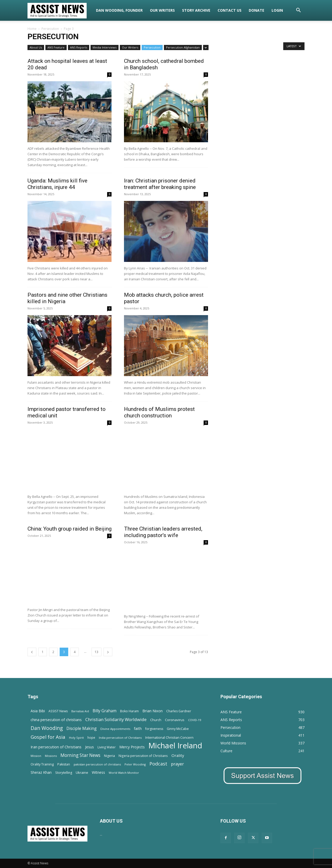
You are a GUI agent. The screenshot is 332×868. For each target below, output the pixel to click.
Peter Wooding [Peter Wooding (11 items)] (135, 764)
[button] (298, 11)
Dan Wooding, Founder (119, 10)
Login (277, 10)
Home (32, 29)
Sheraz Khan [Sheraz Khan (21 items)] (41, 772)
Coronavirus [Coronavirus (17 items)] (175, 720)
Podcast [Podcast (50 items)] (158, 764)
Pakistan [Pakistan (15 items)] (64, 764)
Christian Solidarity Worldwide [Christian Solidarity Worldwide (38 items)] (116, 719)
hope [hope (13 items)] (91, 737)
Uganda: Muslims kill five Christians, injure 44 (57, 184)
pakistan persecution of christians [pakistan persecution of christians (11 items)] (97, 764)
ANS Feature (56, 47)
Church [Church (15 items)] (156, 720)
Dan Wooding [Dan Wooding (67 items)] (47, 728)
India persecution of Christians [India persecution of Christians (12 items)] (120, 738)
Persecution (50, 29)
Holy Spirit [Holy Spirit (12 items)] (76, 738)
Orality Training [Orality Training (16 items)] (42, 764)
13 (96, 652)
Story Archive (196, 10)
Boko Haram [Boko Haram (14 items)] (129, 711)
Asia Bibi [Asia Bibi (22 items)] (38, 711)
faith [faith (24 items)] (138, 728)
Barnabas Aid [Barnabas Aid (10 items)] (80, 711)
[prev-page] (32, 652)
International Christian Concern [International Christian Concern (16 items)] (169, 737)
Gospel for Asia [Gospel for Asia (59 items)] (48, 737)
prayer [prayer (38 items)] (177, 764)
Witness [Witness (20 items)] (98, 772)
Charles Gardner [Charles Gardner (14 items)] (179, 711)
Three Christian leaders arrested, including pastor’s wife (163, 532)
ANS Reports (79, 47)
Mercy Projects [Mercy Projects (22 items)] (132, 747)
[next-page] (108, 652)
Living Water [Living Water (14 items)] (107, 747)
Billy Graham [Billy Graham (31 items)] (105, 711)
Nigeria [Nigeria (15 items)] (109, 756)
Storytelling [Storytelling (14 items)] (64, 773)
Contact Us (230, 10)
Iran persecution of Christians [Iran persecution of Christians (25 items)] (56, 747)
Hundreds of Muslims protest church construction (159, 412)
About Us (36, 47)
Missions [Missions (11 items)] (51, 756)
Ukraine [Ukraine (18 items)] (82, 772)
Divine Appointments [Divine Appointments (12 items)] (115, 729)
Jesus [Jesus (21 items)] (89, 747)
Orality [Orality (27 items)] (178, 755)
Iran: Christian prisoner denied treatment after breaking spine (160, 184)
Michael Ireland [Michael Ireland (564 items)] (175, 746)
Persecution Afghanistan (183, 47)
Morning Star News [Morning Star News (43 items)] (80, 755)
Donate (257, 10)
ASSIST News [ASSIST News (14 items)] (58, 711)
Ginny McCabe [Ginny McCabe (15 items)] (178, 729)
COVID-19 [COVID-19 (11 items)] (195, 720)
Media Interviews (105, 47)
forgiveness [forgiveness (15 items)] (154, 729)
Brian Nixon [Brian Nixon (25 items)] (153, 711)
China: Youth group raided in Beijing (70, 529)
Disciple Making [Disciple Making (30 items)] (82, 728)
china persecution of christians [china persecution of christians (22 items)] (56, 720)
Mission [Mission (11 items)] (36, 756)
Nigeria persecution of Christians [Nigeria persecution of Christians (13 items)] (143, 756)
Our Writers (162, 10)
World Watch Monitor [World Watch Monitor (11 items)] (124, 773)
